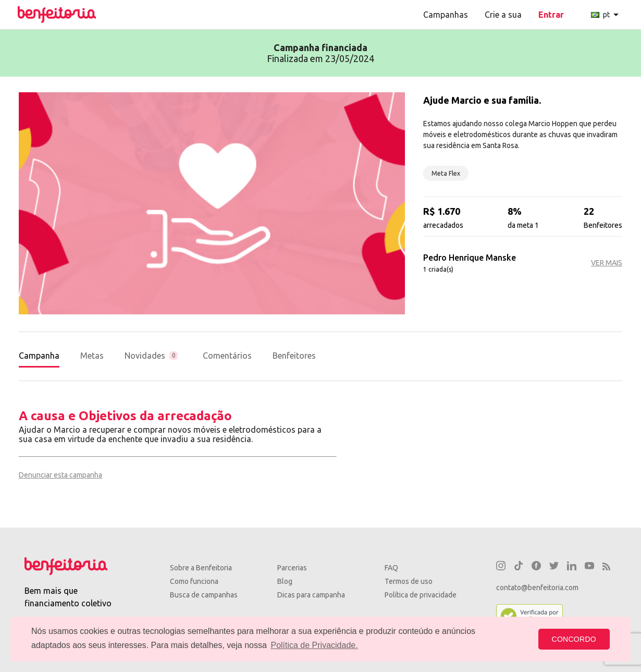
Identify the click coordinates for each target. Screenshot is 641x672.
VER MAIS (607, 263)
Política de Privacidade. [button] (314, 645)
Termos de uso (409, 581)
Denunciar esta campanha (60, 475)
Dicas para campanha (311, 595)
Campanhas (446, 15)
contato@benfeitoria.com (537, 588)
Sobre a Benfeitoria (201, 568)
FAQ (391, 568)
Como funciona (194, 581)
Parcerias (292, 568)
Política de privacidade (421, 595)
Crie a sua (503, 15)
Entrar (551, 15)
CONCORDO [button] (574, 639)
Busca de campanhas (204, 595)
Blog (285, 581)
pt (607, 15)
